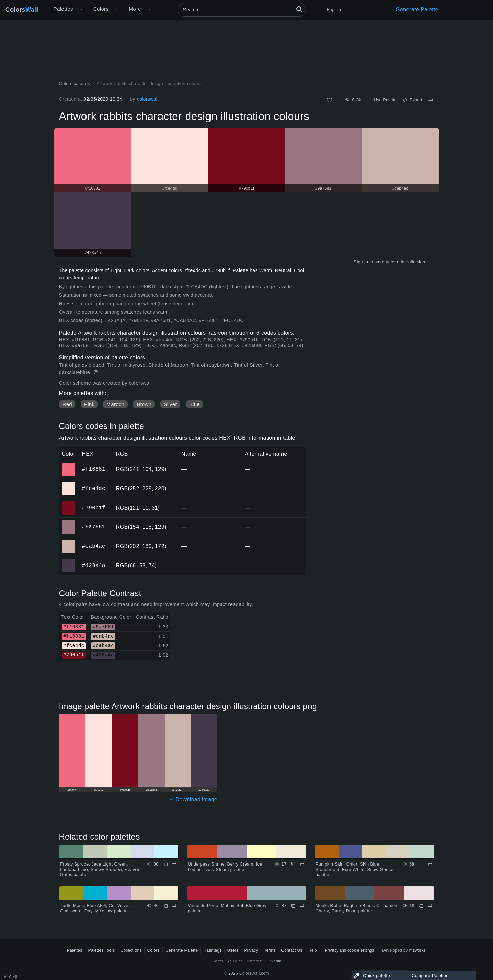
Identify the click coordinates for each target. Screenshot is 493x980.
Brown (144, 404)
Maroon (115, 404)
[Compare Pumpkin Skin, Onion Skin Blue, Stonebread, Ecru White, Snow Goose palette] (430, 864)
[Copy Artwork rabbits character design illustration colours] (97, 373)
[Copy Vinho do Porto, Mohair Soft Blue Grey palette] (293, 906)
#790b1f (94, 508)
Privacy (251, 950)
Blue (194, 404)
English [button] (334, 10)
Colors (22, 10)
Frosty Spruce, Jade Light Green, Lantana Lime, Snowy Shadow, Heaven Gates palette (100, 869)
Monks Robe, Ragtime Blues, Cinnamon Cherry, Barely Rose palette (356, 908)
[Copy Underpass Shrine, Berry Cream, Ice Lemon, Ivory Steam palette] (293, 864)
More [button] (135, 9)
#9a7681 (94, 527)
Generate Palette (417, 10)
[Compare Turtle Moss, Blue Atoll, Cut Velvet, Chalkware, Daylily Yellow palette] (174, 906)
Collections (131, 950)
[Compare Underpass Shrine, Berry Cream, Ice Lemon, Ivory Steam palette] (302, 864)
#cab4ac (94, 546)
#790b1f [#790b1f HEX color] (69, 503)
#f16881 (94, 469)
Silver (170, 404)
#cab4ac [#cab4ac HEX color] (69, 542)
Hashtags (212, 950)
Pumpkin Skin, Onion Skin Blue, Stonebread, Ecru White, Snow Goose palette (355, 869)
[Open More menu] (81, 10)
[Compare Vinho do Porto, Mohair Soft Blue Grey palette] (302, 906)
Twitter (217, 961)
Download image (193, 800)
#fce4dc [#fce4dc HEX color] (69, 484)
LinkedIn (274, 961)
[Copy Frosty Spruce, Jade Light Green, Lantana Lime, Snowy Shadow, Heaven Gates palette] (166, 864)
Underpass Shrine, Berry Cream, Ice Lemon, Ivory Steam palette (225, 867)
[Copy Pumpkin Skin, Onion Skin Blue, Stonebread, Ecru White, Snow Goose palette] (421, 864)
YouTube (235, 961)
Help (313, 950)
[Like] (330, 100)
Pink (89, 404)
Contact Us (292, 950)
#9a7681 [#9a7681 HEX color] (69, 522)
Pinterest (254, 961)
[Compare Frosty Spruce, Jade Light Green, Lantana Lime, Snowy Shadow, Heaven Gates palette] (174, 864)
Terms (270, 950)
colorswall (148, 99)
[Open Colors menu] (116, 10)
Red (67, 404)
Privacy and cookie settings (350, 950)
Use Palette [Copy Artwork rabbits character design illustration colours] (382, 100)
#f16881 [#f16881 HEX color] (69, 465)
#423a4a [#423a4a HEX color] (69, 561)
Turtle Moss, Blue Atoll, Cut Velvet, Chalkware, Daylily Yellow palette (96, 908)
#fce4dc (94, 488)
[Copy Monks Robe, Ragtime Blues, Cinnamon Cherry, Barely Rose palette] (421, 906)
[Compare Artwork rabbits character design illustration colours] (431, 100)
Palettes (63, 9)
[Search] (242, 10)
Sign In (361, 262)
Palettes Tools (102, 950)
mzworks (418, 950)
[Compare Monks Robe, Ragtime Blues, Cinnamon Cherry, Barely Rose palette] (430, 906)
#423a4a (94, 565)
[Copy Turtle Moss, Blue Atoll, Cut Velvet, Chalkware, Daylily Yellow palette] (166, 906)
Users (233, 950)
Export (413, 100)
